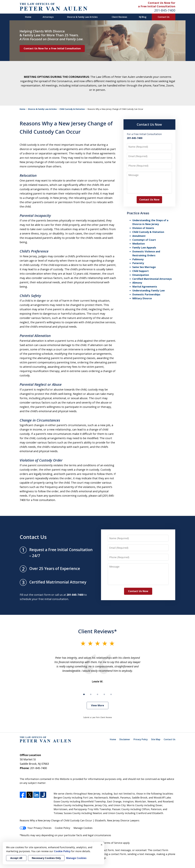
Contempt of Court (144, 240)
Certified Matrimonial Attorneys (152, 279)
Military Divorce (142, 298)
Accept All (16, 858)
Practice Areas (138, 213)
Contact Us (164, 17)
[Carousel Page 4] (104, 694)
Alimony (137, 283)
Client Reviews (119, 17)
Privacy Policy (141, 739)
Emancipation (141, 275)
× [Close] (102, 845)
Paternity (138, 263)
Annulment (139, 236)
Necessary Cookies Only (46, 858)
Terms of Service (113, 843)
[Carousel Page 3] (97, 694)
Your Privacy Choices (36, 828)
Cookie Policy (62, 828)
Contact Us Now (149, 124)
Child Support (140, 271)
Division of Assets (143, 228)
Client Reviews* (97, 631)
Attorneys (48, 17)
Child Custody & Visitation (72, 109)
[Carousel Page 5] (111, 694)
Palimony (138, 259)
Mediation (139, 244)
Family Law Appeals (144, 247)
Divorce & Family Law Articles (82, 17)
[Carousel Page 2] (91, 694)
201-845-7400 (165, 10)
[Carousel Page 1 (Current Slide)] (84, 694)
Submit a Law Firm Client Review (98, 717)
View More (97, 705)
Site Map (156, 739)
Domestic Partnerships (146, 294)
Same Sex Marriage (144, 267)
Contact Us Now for (162, 3)
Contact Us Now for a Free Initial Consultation (52, 48)
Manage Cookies (83, 828)
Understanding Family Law (148, 290)
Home (28, 17)
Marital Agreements (145, 287)
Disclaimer (125, 739)
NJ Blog (143, 17)
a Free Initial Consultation (157, 6)
